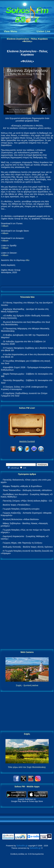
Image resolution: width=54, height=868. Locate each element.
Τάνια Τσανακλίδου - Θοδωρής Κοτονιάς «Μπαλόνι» (27, 490)
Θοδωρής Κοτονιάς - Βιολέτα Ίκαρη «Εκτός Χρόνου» (28, 547)
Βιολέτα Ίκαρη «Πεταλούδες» (17, 505)
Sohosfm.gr (22, 845)
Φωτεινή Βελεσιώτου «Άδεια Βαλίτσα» (21, 519)
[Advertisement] (27, 605)
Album (5, 226)
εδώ (27, 260)
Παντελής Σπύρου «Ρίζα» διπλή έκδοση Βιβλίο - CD (27, 501)
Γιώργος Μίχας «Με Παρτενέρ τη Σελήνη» (23, 543)
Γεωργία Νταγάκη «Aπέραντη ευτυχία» (21, 509)
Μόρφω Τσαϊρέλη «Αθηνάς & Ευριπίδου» (22, 486)
